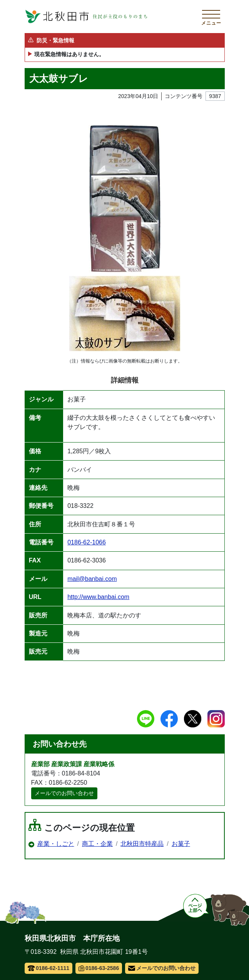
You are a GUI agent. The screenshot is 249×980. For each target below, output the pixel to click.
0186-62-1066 (87, 542)
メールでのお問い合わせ (64, 793)
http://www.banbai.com (98, 597)
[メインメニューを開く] (211, 17)
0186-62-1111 (49, 968)
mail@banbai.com (92, 579)
